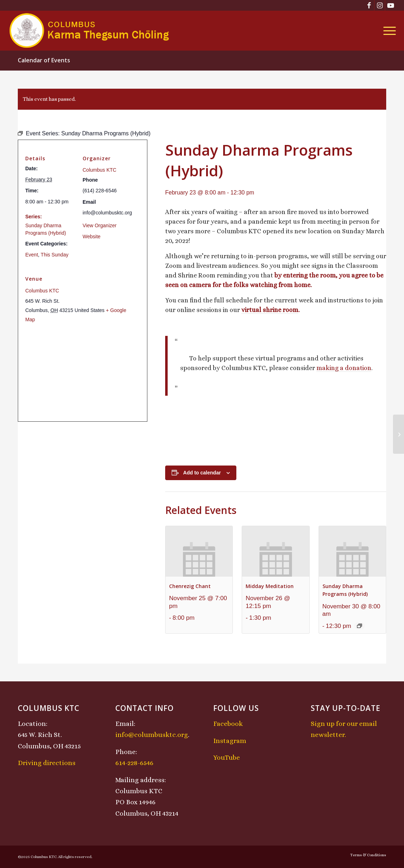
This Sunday (54, 255)
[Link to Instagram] (380, 5)
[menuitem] (387, 31)
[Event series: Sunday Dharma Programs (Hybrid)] (360, 626)
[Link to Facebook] (369, 5)
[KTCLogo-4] (90, 31)
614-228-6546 (134, 763)
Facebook (228, 724)
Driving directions (47, 763)
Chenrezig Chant (190, 586)
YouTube (227, 757)
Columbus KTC (99, 170)
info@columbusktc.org (152, 735)
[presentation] (199, 551)
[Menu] (387, 31)
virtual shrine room (270, 310)
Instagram (230, 741)
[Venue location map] (83, 372)
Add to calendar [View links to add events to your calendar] (202, 473)
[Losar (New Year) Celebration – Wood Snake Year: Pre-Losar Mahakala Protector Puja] (398, 434)
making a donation (344, 368)
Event (32, 255)
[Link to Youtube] (390, 5)
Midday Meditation (270, 586)
